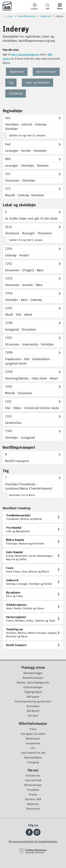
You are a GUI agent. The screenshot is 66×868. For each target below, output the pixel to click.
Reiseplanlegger (33, 673)
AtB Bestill (33, 711)
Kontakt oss (33, 775)
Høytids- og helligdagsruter (33, 682)
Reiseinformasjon (33, 678)
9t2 (33, 748)
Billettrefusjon (33, 785)
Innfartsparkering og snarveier (33, 701)
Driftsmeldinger (33, 687)
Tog (11, 82)
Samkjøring (16, 93)
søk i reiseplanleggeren (25, 54)
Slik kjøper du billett (33, 734)
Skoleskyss (33, 706)
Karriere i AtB (33, 799)
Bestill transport (46, 72)
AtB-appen (33, 697)
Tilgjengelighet (33, 692)
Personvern (33, 809)
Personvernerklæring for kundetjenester (33, 841)
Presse (33, 794)
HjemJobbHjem (33, 757)
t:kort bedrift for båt (33, 753)
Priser (33, 729)
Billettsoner (33, 738)
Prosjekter (33, 790)
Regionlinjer (17, 72)
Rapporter (33, 804)
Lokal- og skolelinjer (37, 82)
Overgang (33, 762)
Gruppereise (33, 743)
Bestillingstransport (19, 447)
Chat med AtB (33, 780)
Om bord (33, 716)
